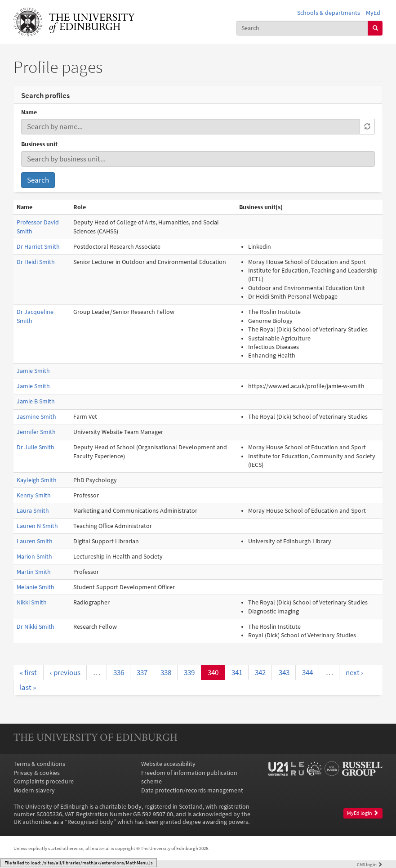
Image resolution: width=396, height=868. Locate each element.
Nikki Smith (32, 602)
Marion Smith (34, 557)
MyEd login (363, 813)
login (370, 864)
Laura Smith (33, 511)
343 (284, 672)
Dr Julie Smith (36, 447)
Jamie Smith (33, 371)
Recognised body (90, 822)
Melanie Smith (36, 587)
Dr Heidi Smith (36, 262)
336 (119, 672)
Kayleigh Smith (37, 480)
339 (189, 672)
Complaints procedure (44, 781)
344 (307, 672)
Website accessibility (168, 764)
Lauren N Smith (37, 526)
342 (260, 672)
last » (28, 687)
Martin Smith (34, 572)
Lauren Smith (35, 541)
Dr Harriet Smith (38, 247)
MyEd (373, 13)
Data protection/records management (192, 790)
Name (29, 112)
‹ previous (65, 672)
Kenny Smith (34, 495)
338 (166, 672)
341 (237, 672)
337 (142, 672)
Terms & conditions (39, 764)
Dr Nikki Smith (36, 627)
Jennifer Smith (36, 432)
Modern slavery (34, 790)
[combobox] (302, 28)
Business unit (39, 144)
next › (354, 672)
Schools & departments (329, 13)
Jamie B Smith (36, 401)
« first (28, 672)
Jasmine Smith (36, 417)
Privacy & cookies (37, 773)
